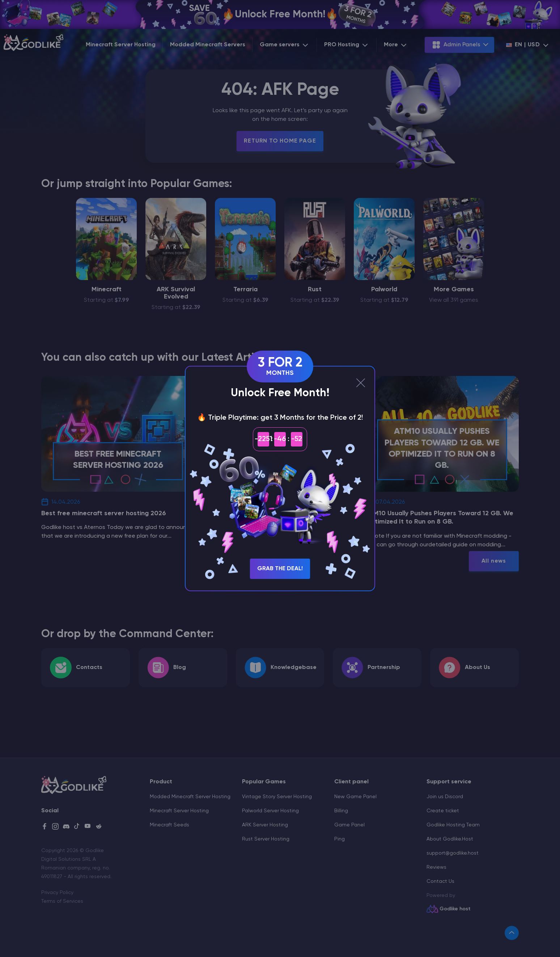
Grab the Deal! (280, 569)
